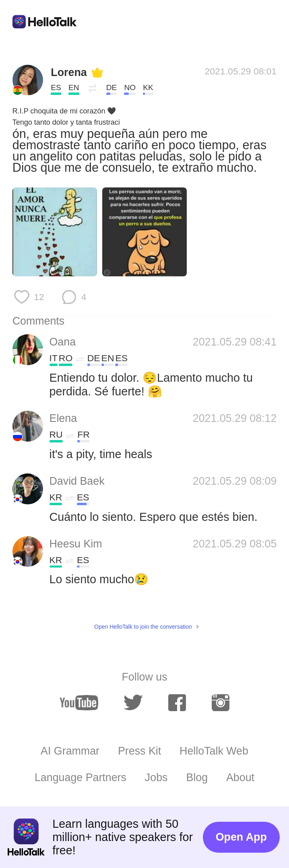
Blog (197, 777)
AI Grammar (70, 751)
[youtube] (79, 703)
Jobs (156, 777)
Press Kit (139, 751)
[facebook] (177, 703)
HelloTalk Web (214, 751)
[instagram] (221, 703)
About (240, 777)
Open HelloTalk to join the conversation (143, 627)
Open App (241, 837)
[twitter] (133, 703)
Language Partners (81, 777)
